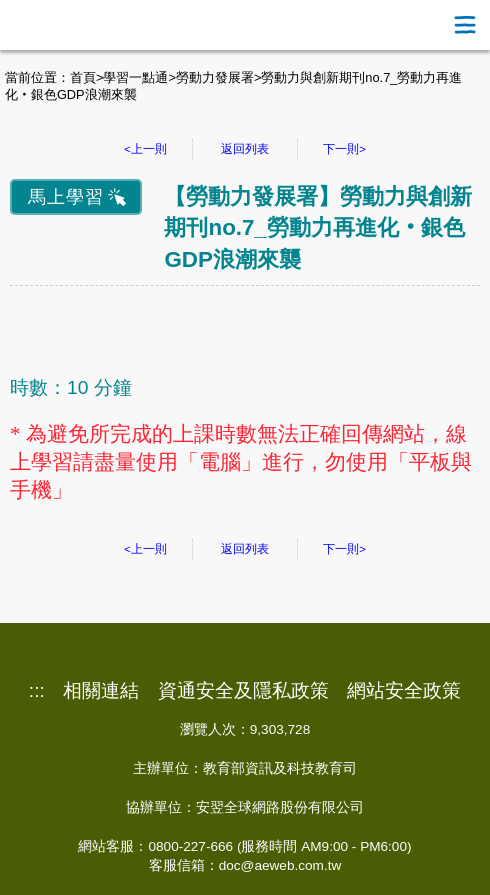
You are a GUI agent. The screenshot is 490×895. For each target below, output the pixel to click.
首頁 (83, 77)
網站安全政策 (404, 691)
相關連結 (101, 691)
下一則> (344, 149)
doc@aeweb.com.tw (280, 865)
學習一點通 (135, 77)
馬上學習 (66, 197)
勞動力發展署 (215, 77)
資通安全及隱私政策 (243, 691)
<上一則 (145, 149)
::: (37, 691)
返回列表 (245, 149)
